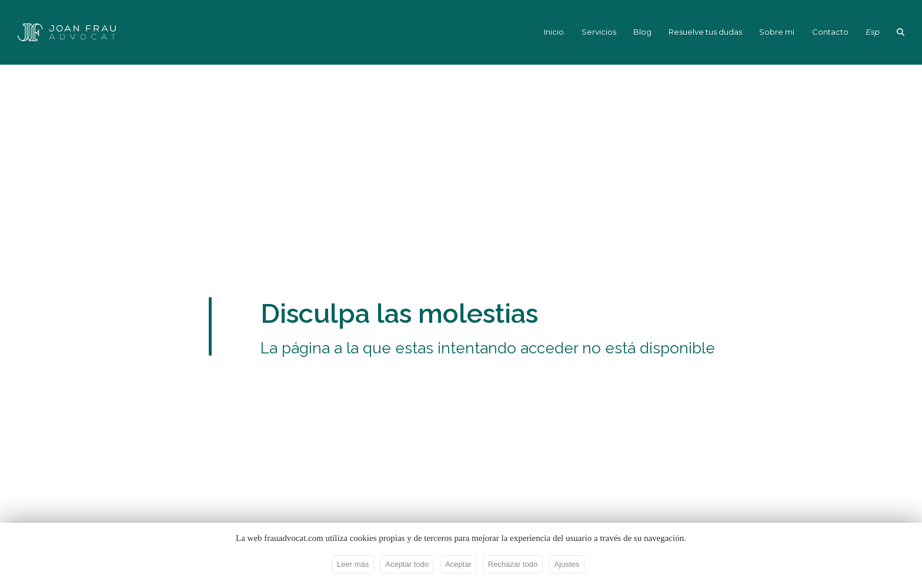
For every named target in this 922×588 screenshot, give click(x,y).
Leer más (353, 564)
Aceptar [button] (458, 564)
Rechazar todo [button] (513, 564)
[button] (901, 32)
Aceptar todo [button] (407, 564)
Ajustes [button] (567, 564)
